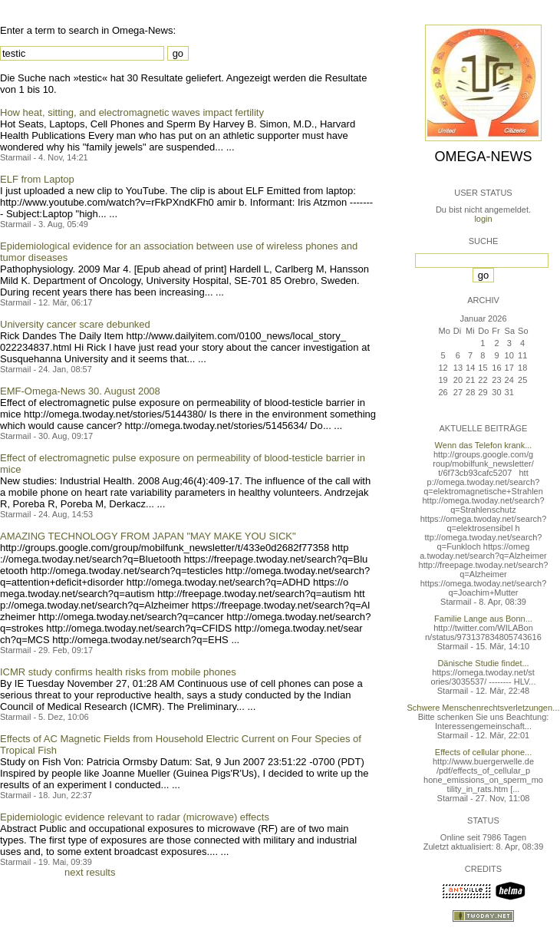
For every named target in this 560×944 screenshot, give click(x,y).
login (483, 219)
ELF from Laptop (37, 179)
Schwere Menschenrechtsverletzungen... (484, 708)
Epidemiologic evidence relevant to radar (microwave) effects (135, 817)
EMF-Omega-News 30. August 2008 (80, 391)
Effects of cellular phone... (483, 752)
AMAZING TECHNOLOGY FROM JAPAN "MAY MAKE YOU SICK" (148, 536)
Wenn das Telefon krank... (484, 445)
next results (90, 872)
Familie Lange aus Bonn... (483, 619)
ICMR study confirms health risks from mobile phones (118, 672)
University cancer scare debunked (75, 324)
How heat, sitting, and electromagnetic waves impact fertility (132, 112)
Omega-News (483, 157)
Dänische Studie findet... (483, 663)
